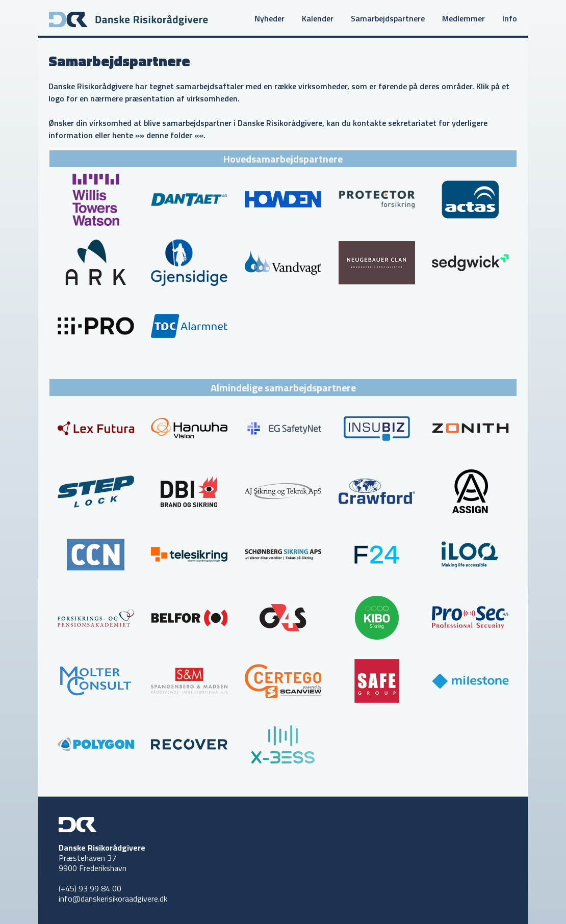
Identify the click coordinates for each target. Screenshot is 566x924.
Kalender (318, 18)
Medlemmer (464, 18)
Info (510, 18)
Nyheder (269, 18)
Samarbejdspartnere (388, 18)
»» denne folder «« (169, 135)
